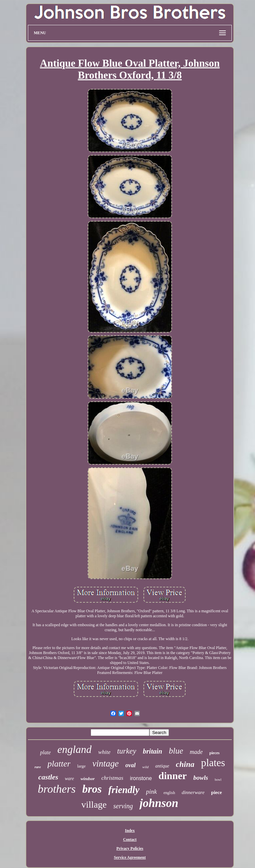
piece (216, 792)
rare (38, 767)
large (81, 766)
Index (130, 831)
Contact (130, 839)
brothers (57, 789)
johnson (159, 803)
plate (45, 752)
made (196, 752)
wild (146, 767)
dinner (172, 776)
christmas (112, 778)
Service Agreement (130, 857)
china (185, 764)
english (170, 793)
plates (213, 763)
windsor (88, 779)
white (104, 752)
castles (48, 777)
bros (92, 789)
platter (59, 764)
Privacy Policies (130, 848)
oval (131, 765)
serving (123, 806)
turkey (127, 751)
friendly (124, 790)
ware (69, 779)
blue (176, 751)
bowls (201, 778)
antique (162, 766)
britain (152, 751)
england (75, 749)
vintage (105, 764)
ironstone (141, 778)
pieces (215, 753)
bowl (218, 780)
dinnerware (193, 792)
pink (152, 792)
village (94, 804)
